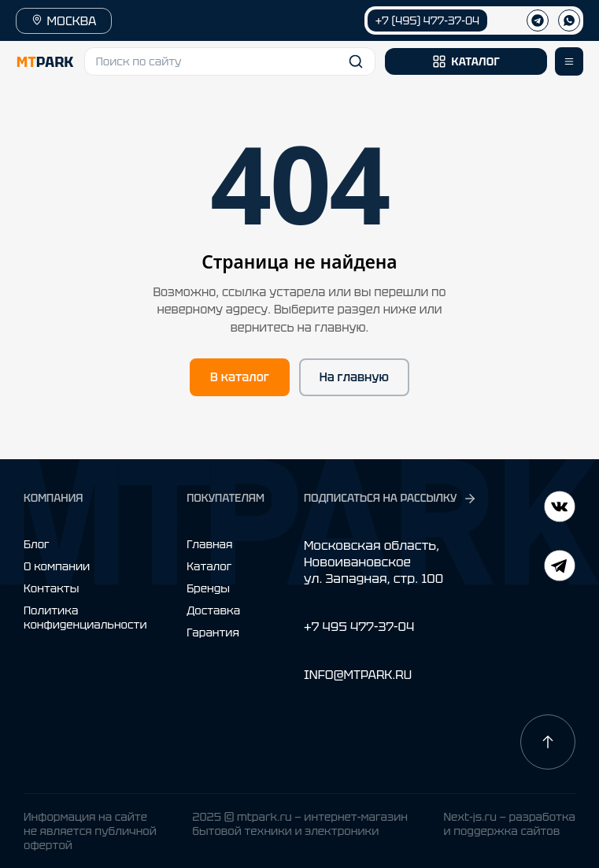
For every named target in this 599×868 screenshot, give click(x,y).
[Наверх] (548, 742)
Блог (37, 544)
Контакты (51, 588)
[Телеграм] (538, 20)
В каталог (240, 377)
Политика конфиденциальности (85, 618)
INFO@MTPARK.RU (358, 675)
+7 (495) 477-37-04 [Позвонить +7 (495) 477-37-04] (427, 20)
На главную (354, 377)
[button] (230, 61)
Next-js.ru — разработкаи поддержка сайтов (509, 824)
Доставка (213, 610)
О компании (57, 566)
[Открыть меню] (569, 61)
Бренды (208, 588)
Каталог (209, 566)
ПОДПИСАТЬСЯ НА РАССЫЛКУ (390, 498)
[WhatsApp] (569, 20)
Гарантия (213, 632)
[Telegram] (560, 508)
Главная (209, 544)
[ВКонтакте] (560, 568)
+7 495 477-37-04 (359, 627)
